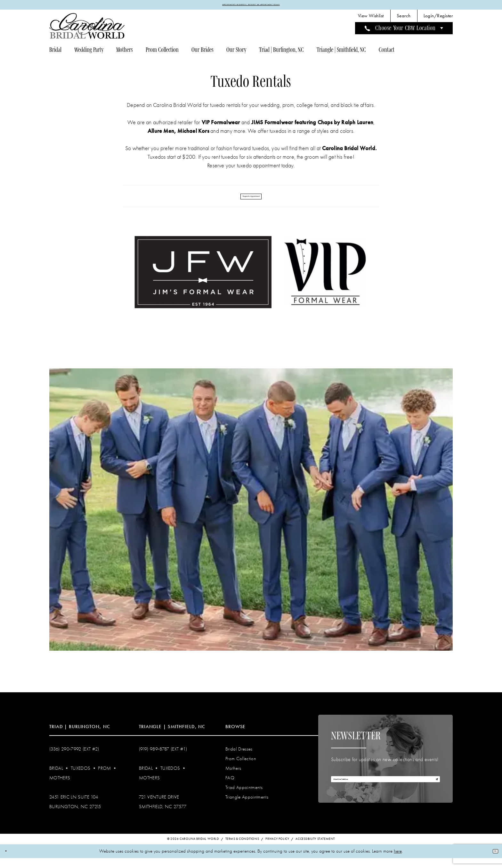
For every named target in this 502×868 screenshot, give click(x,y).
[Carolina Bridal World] (87, 29)
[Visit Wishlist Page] (371, 19)
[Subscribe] (433, 793)
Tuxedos (81, 777)
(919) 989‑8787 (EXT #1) (163, 758)
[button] (438, 19)
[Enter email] (385, 793)
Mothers (60, 787)
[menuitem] (371, 19)
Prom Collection (241, 768)
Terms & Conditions (242, 849)
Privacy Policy (277, 849)
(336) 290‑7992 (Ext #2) (74, 758)
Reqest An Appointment (251, 202)
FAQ (230, 787)
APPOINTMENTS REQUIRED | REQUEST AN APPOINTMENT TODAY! (251, 6)
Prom (104, 777)
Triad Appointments (244, 797)
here (398, 861)
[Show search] (404, 19)
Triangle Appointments (247, 806)
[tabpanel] (251, 519)
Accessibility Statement (315, 849)
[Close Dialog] (9, 861)
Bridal (56, 777)
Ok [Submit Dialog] (492, 861)
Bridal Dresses (239, 758)
